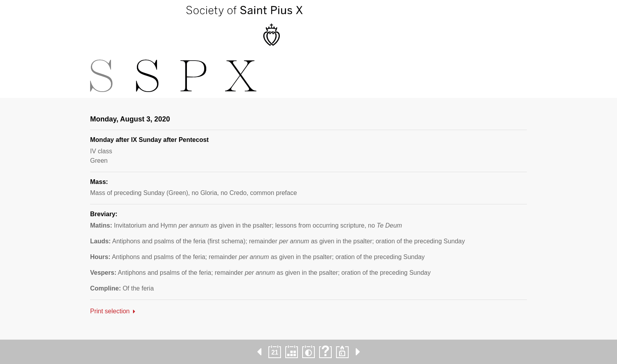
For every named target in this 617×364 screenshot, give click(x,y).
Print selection (110, 311)
